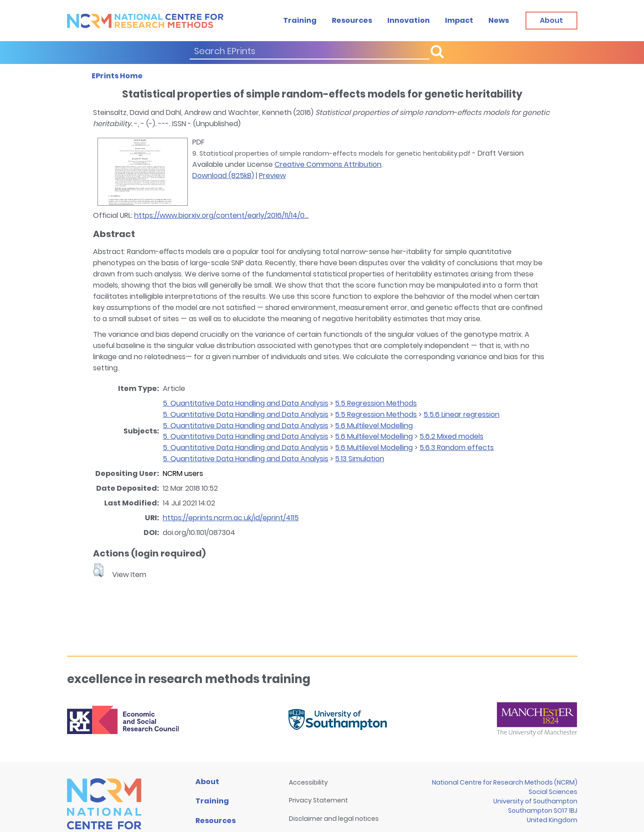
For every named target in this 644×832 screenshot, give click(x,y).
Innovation (409, 20)
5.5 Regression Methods (376, 403)
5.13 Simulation (360, 459)
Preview (272, 176)
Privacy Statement (318, 800)
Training (300, 20)
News (499, 20)
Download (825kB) (223, 176)
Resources (352, 20)
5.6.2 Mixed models (451, 436)
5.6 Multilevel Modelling (374, 426)
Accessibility (308, 782)
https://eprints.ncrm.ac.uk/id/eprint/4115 (231, 518)
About (207, 782)
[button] (98, 570)
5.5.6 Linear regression (462, 414)
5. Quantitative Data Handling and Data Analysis (246, 403)
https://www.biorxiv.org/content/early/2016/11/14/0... (221, 215)
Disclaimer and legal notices (334, 819)
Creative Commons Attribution (328, 164)
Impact (459, 20)
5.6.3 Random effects (457, 448)
